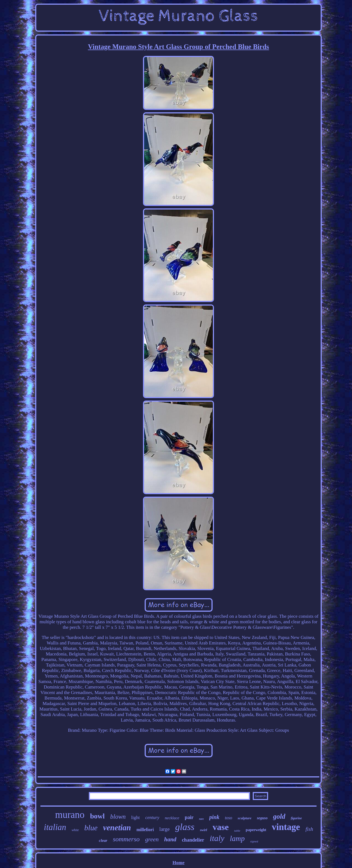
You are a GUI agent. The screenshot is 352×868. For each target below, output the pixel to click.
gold (279, 816)
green (152, 839)
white (75, 830)
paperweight (256, 830)
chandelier (193, 840)
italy (217, 838)
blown (118, 817)
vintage (286, 827)
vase (221, 827)
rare (201, 819)
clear (103, 840)
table (237, 831)
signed (254, 841)
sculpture (244, 818)
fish (309, 829)
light (135, 817)
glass (185, 827)
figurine (296, 818)
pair (189, 817)
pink (214, 817)
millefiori (145, 830)
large (164, 829)
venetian (117, 828)
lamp (237, 839)
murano (70, 815)
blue (91, 828)
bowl (97, 816)
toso (229, 818)
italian (55, 827)
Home (178, 863)
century (152, 817)
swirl (204, 830)
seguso (262, 818)
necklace (172, 818)
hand (170, 839)
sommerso (126, 839)
